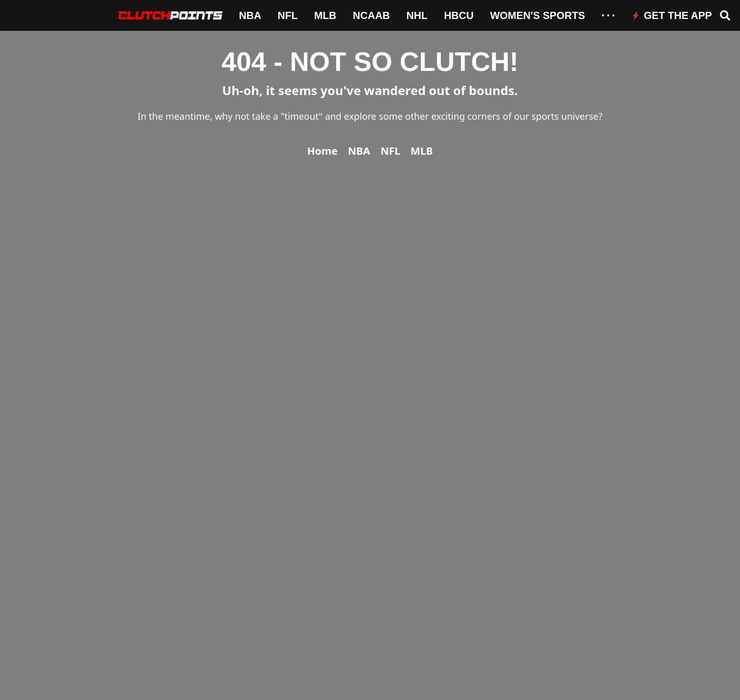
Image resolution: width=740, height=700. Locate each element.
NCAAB (372, 15)
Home (322, 151)
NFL (288, 15)
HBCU (459, 15)
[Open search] (725, 15)
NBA (250, 15)
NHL (417, 15)
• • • (608, 15)
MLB (325, 15)
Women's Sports (538, 15)
